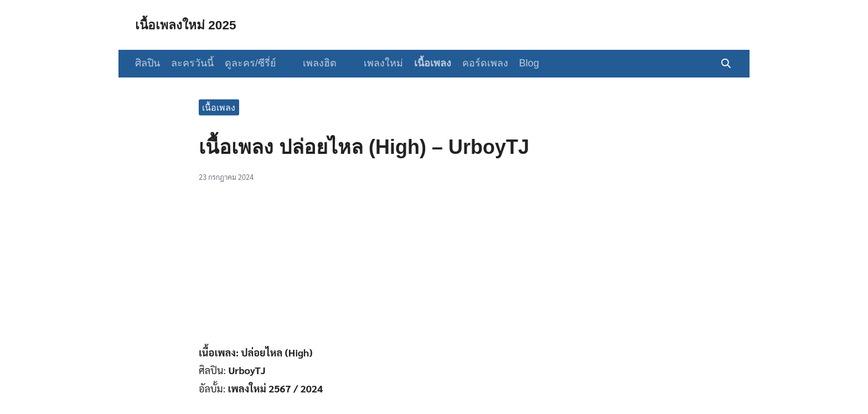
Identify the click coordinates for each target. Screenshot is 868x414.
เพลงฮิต (315, 63)
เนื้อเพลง (423, 63)
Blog (520, 63)
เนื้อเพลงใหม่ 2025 (188, 25)
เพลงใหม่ (374, 63)
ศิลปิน (148, 63)
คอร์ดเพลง (476, 63)
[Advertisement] (434, 270)
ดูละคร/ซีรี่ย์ (250, 63)
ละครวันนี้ (192, 63)
